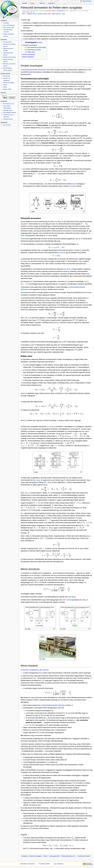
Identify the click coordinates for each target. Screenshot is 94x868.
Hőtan (45, 856)
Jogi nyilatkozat (59, 864)
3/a (30, 575)
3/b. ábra (36, 480)
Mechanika (6, 76)
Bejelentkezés (87, 1)
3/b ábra (83, 600)
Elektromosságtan (35, 856)
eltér (24, 14)
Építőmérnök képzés (9, 57)
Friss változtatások (9, 25)
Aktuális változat (42, 14)
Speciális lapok (8, 110)
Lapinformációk (8, 119)
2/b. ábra (47, 482)
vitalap (54, 11)
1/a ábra (58, 222)
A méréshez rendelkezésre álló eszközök (35, 670)
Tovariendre (48, 11)
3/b (35, 575)
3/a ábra (67, 269)
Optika (5, 85)
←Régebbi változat (31, 14)
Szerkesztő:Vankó (84, 856)
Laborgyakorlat (54, 856)
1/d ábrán (73, 186)
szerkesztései (61, 11)
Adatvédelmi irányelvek (27, 864)
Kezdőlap (6, 23)
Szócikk (24, 3)
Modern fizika (7, 89)
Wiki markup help (8, 27)
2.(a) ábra (51, 427)
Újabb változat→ (57, 14)
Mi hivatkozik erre (9, 104)
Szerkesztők (7, 125)
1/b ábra (55, 104)
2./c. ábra (49, 528)
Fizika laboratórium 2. (69, 856)
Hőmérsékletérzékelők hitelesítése (34, 70)
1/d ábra (62, 253)
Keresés (3, 93)
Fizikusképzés (7, 42)
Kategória (25, 856)
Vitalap (32, 3)
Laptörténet (52, 3)
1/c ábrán (49, 236)
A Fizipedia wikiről (44, 864)
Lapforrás (42, 3)
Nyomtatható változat (10, 112)
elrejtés (40, 42)
